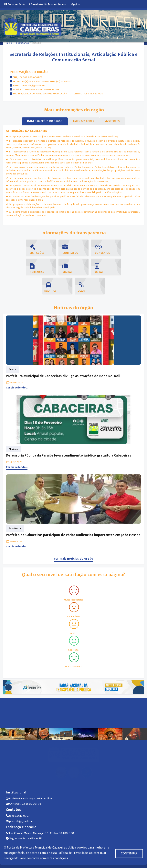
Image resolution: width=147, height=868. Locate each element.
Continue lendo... (17, 388)
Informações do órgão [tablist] (45, 121)
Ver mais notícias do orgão (73, 559)
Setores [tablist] (112, 121)
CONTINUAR (129, 854)
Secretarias (22, 43)
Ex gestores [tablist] (84, 121)
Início (9, 43)
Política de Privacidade (73, 853)
